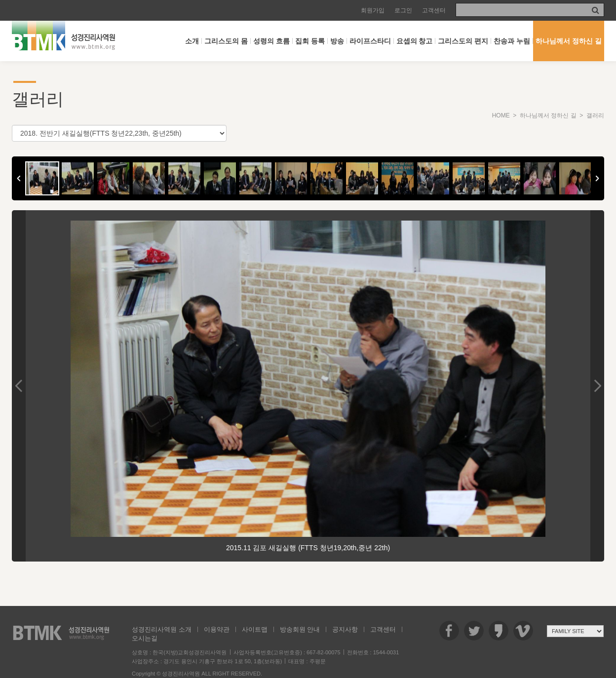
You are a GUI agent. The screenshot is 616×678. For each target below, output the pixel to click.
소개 (192, 41)
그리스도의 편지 (463, 41)
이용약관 (217, 629)
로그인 (403, 10)
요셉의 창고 (415, 41)
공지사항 (345, 629)
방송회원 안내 (300, 629)
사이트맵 (255, 629)
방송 (337, 41)
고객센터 (434, 10)
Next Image (597, 386)
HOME (501, 115)
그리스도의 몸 (226, 41)
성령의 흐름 (271, 41)
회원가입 (373, 10)
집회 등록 (310, 41)
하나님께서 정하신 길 (569, 41)
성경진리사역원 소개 (162, 629)
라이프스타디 (370, 41)
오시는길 (145, 638)
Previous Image (19, 386)
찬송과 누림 (512, 41)
